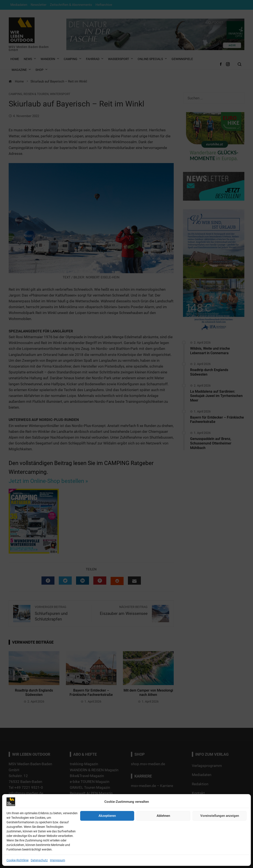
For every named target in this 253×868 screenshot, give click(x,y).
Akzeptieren (107, 816)
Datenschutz (39, 860)
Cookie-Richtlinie (18, 860)
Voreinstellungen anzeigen (220, 816)
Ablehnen (163, 816)
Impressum (57, 860)
